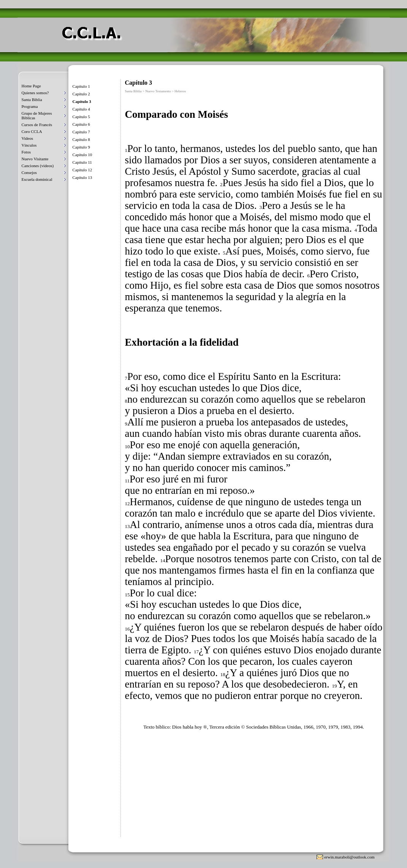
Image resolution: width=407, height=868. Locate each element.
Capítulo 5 (81, 117)
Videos (28, 138)
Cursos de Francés (37, 125)
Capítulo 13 (82, 177)
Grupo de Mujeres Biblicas (37, 115)
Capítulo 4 (81, 109)
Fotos (26, 152)
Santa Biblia (32, 100)
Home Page (31, 86)
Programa (30, 106)
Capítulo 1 (81, 86)
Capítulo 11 (82, 162)
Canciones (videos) (38, 166)
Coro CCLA (32, 131)
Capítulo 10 (82, 155)
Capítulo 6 (81, 124)
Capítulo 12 (82, 170)
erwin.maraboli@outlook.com (349, 857)
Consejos (29, 172)
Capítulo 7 (81, 132)
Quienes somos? (35, 93)
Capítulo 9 (81, 147)
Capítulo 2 (81, 94)
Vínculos (29, 145)
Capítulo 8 (81, 139)
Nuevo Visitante (35, 159)
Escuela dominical (37, 179)
